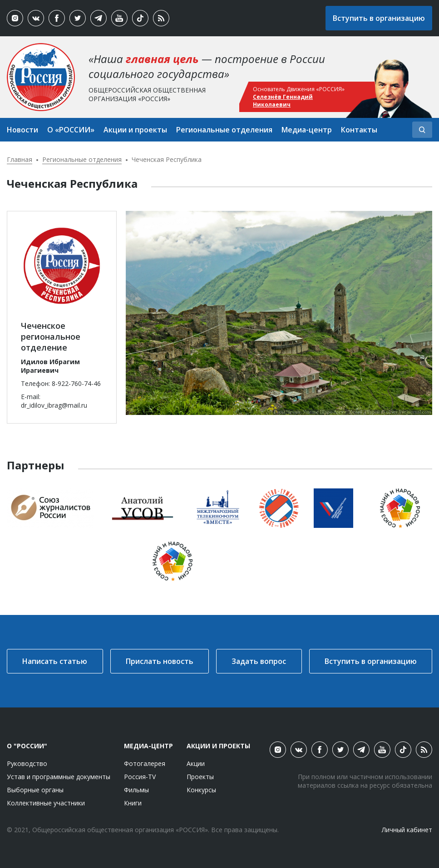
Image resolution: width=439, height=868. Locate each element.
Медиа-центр (307, 130)
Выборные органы (35, 790)
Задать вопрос (259, 661)
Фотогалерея (145, 763)
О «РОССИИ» (71, 130)
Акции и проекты (135, 130)
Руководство (27, 763)
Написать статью (55, 661)
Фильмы (136, 790)
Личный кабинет (407, 830)
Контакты (359, 130)
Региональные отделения (224, 130)
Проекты (200, 777)
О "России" (27, 746)
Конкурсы (201, 790)
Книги (133, 803)
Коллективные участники (46, 803)
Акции (196, 763)
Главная (20, 159)
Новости (22, 130)
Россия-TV (140, 777)
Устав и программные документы (59, 777)
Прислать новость (160, 661)
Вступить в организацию (379, 18)
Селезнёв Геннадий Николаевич (283, 101)
